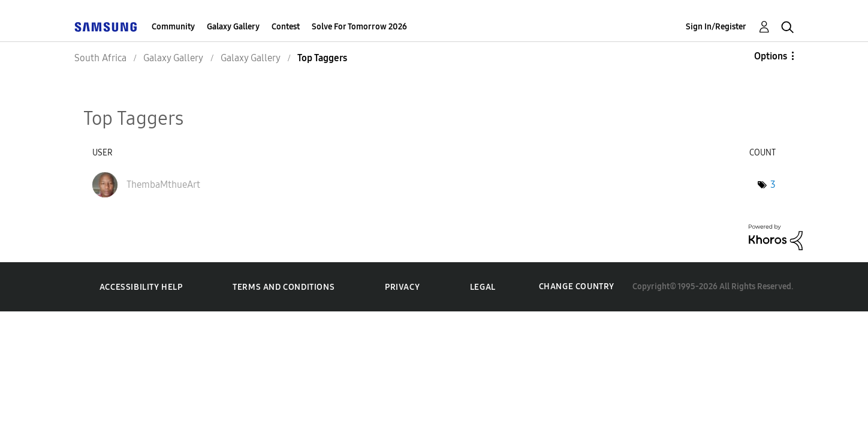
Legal (483, 287)
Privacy (402, 287)
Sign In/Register (716, 27)
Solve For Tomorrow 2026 (359, 27)
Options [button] (771, 56)
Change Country (577, 286)
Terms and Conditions (284, 287)
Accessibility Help (141, 287)
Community (173, 27)
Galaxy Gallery (233, 27)
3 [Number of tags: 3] (773, 184)
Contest (286, 27)
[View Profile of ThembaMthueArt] (163, 184)
